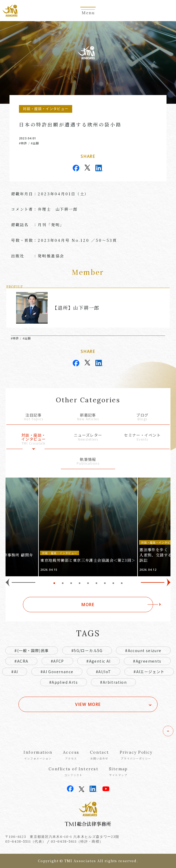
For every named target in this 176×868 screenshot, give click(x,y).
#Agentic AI (98, 661)
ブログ (142, 417)
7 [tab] (105, 583)
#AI (15, 672)
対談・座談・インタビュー (34, 439)
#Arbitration (113, 682)
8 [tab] (113, 583)
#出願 (35, 143)
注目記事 (34, 417)
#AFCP (57, 661)
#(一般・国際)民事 (32, 650)
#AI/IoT (104, 672)
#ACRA (21, 661)
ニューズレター (88, 437)
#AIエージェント (149, 672)
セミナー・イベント (142, 437)
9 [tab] (122, 583)
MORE (88, 605)
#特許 (23, 143)
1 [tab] (54, 583)
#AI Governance (57, 672)
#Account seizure (143, 650)
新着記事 (88, 417)
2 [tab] (63, 583)
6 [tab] (96, 583)
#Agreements (147, 661)
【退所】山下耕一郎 (76, 308)
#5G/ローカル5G (87, 650)
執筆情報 (88, 462)
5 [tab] (88, 583)
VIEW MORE (88, 704)
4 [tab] (80, 583)
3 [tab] (71, 583)
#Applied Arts (63, 682)
